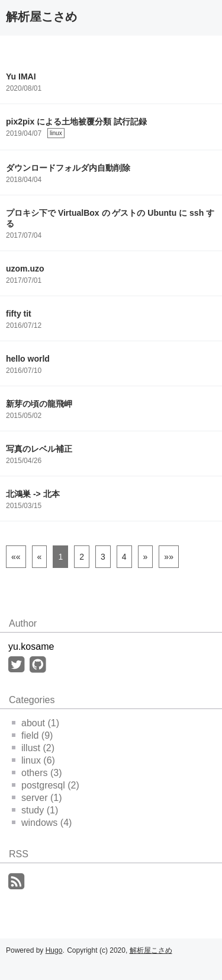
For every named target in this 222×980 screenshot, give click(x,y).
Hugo (54, 950)
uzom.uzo (25, 269)
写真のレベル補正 (39, 449)
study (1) (35, 810)
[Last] (169, 557)
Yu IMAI (21, 76)
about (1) (36, 723)
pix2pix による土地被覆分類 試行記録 (76, 122)
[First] (16, 557)
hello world (28, 359)
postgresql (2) (46, 785)
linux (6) (33, 760)
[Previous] (40, 557)
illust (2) (33, 748)
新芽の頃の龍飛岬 (39, 404)
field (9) (32, 735)
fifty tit (19, 314)
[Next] (146, 557)
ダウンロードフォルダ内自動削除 (68, 168)
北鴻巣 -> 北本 (33, 494)
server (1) (37, 798)
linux (56, 133)
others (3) (37, 773)
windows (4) (42, 823)
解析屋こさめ (41, 17)
